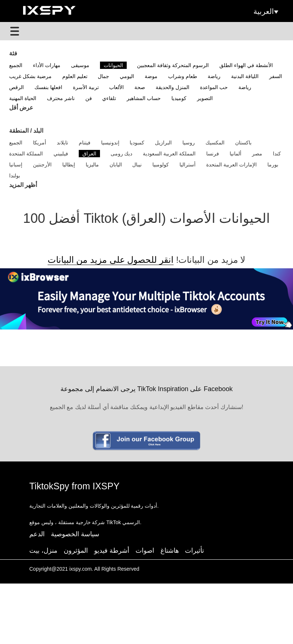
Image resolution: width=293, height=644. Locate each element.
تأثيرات (194, 551)
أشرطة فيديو (112, 551)
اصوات (145, 551)
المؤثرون (76, 551)
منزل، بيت (43, 551)
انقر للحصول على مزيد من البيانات (111, 260)
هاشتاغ (170, 551)
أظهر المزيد (23, 185)
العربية (266, 11)
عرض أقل (21, 108)
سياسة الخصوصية (75, 534)
